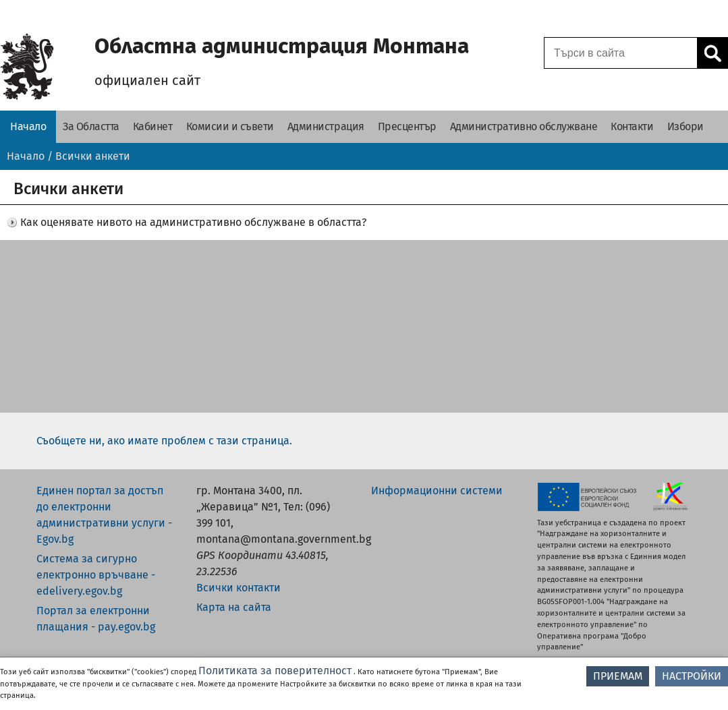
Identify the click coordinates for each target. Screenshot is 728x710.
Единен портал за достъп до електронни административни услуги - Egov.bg (104, 515)
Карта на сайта (234, 607)
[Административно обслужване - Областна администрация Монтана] (524, 127)
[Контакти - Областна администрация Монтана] (632, 127)
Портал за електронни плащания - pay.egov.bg (96, 619)
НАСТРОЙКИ (692, 676)
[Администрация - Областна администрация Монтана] (326, 127)
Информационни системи (437, 491)
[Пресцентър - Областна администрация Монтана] (407, 127)
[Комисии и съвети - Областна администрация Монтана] (230, 127)
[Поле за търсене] (619, 53)
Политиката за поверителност (275, 671)
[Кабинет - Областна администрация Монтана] (153, 127)
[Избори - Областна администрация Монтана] (685, 127)
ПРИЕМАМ (618, 676)
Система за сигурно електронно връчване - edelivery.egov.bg (96, 575)
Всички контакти (239, 588)
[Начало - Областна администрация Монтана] (28, 127)
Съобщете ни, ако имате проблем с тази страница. (164, 441)
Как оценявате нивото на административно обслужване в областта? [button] (193, 222)
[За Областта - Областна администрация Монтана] (91, 127)
